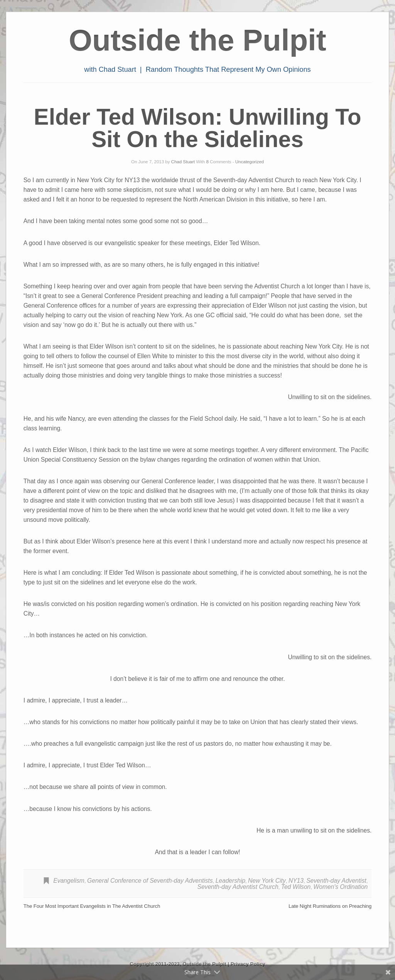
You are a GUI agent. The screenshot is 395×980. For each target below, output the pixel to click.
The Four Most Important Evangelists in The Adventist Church (92, 906)
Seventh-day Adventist (336, 881)
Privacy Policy (248, 964)
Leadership (230, 881)
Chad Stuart (183, 162)
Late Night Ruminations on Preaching (330, 906)
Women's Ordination (341, 887)
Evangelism (69, 881)
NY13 (296, 881)
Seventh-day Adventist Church (238, 887)
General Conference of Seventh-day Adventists (150, 881)
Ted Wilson (296, 887)
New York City (267, 881)
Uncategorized (250, 162)
